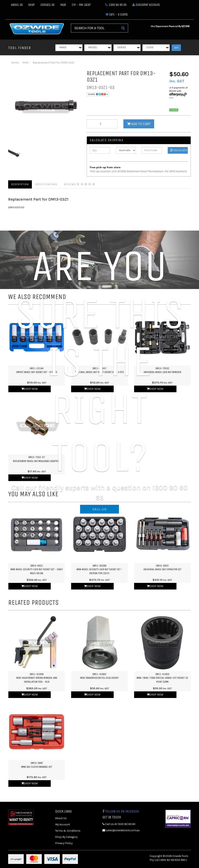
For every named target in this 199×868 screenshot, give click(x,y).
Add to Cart (139, 124)
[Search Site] (123, 28)
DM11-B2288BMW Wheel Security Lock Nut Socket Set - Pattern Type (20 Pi (99, 569)
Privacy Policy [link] (64, 843)
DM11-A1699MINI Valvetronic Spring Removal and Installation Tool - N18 (37, 678)
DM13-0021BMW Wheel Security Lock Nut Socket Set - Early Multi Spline (37, 569)
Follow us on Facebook (121, 811)
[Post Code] (152, 150)
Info (171, 98)
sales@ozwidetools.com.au (121, 830)
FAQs (63, 5)
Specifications (46, 184)
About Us (17, 5)
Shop (31, 5)
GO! (176, 48)
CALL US (99, 509)
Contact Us (47, 5)
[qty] (102, 124)
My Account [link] (63, 824)
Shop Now (30, 586)
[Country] (126, 150)
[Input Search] (95, 28)
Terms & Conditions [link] (68, 831)
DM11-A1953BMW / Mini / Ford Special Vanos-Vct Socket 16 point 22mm (162, 678)
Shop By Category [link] (66, 837)
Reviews (80, 184)
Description (20, 184)
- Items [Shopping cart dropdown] (117, 15)
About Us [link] (61, 818)
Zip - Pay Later (81, 5)
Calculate (179, 150)
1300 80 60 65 (116, 5)
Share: (98, 94)
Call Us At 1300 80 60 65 (119, 824)
